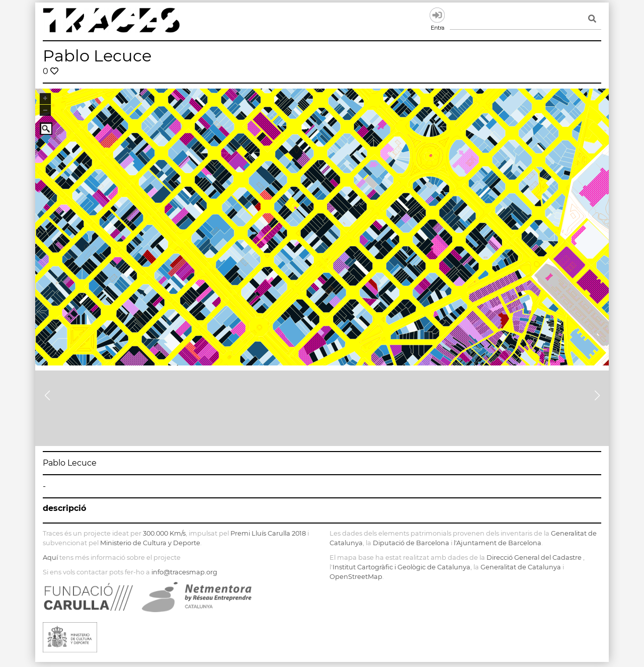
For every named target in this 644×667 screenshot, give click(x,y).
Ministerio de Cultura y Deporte (150, 543)
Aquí (50, 558)
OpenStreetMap (356, 577)
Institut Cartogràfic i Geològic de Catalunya (401, 567)
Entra (437, 15)
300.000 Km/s (164, 533)
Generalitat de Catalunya (521, 567)
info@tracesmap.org (184, 572)
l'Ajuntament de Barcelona (498, 543)
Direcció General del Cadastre (534, 558)
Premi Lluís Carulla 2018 (268, 533)
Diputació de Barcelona (411, 543)
